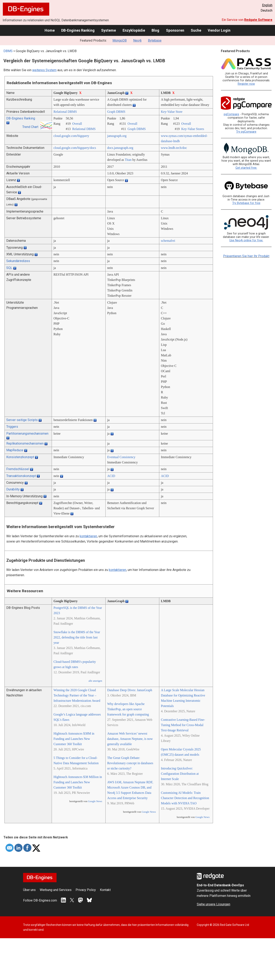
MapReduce (15, 450)
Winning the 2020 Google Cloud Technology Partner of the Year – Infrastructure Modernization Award (77, 695)
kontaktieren (88, 536)
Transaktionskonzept (21, 476)
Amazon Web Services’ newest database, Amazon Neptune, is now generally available (130, 739)
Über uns (29, 890)
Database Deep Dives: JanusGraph (130, 690)
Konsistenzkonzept (20, 457)
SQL (9, 268)
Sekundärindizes (18, 261)
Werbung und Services (56, 890)
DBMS (8, 51)
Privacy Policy (86, 890)
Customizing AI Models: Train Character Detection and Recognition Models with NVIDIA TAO (185, 798)
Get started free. (246, 168)
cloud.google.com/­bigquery (71, 136)
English (267, 5)
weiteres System (44, 70)
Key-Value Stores (193, 129)
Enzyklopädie (134, 30)
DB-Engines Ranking (78, 30)
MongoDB (120, 40)
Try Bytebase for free (246, 203)
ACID (111, 476)
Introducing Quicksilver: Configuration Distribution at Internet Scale (180, 774)
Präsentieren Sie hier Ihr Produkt (246, 256)
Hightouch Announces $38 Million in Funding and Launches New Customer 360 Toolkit (78, 782)
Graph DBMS (116, 112)
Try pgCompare (246, 132)
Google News (95, 801)
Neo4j (137, 40)
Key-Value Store (172, 112)
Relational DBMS (65, 112)
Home (50, 30)
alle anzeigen (95, 681)
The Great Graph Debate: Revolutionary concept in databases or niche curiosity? (130, 763)
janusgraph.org (117, 136)
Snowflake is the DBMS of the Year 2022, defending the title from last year (77, 637)
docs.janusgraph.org (120, 148)
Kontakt (105, 890)
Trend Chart (30, 127)
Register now (246, 84)
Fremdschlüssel (18, 469)
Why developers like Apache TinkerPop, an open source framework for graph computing (128, 709)
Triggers (12, 427)
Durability (13, 489)
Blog (155, 30)
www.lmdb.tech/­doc (174, 148)
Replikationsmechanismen (25, 443)
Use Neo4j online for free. (246, 240)
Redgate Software (258, 20)
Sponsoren (175, 30)
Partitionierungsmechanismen (27, 434)
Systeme (109, 30)
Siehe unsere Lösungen (213, 904)
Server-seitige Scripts (22, 420)
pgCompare (231, 114)
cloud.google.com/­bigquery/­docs (75, 148)
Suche (196, 30)
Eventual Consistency (121, 457)
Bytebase (155, 40)
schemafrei (168, 241)
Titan (128, 160)
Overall (77, 124)
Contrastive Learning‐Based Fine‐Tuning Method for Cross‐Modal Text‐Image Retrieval (183, 725)
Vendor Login (219, 30)
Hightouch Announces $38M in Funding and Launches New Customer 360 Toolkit (74, 739)
